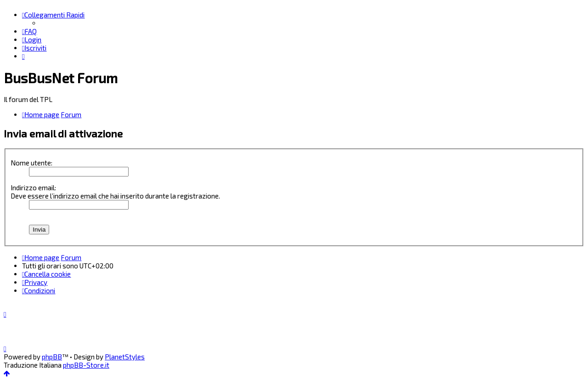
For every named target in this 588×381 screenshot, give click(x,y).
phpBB (52, 357)
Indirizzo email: (33, 188)
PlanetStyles (125, 357)
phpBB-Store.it (86, 365)
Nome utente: (31, 163)
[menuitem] (29, 31)
